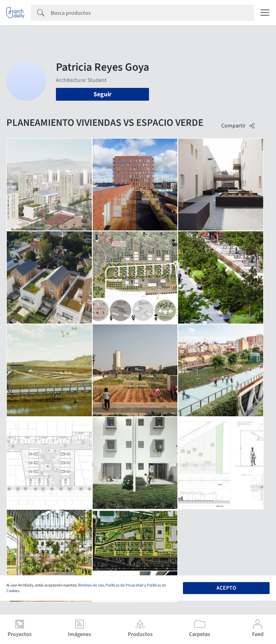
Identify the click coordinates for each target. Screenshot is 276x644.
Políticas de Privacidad (124, 585)
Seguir (102, 94)
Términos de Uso (91, 585)
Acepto (226, 588)
